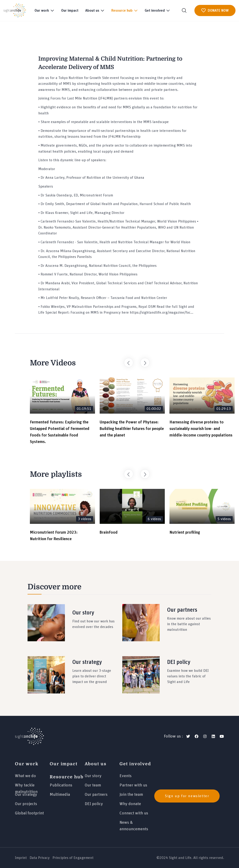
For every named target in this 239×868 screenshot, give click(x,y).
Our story (93, 776)
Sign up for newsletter (187, 796)
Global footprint (29, 813)
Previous (126, 360)
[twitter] (188, 736)
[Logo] (29, 736)
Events (126, 776)
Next (143, 360)
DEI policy (94, 804)
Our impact (70, 10)
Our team (93, 785)
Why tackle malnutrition (26, 787)
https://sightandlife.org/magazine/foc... (162, 312)
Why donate (130, 804)
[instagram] (205, 736)
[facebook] (197, 736)
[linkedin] (213, 736)
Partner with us (133, 785)
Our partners (96, 795)
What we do (25, 776)
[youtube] (222, 736)
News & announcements (134, 825)
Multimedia (60, 795)
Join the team (131, 795)
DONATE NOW (215, 10)
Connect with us (134, 813)
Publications (61, 785)
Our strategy (26, 795)
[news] (189, 796)
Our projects (26, 804)
